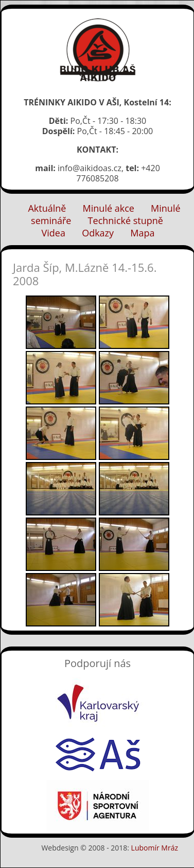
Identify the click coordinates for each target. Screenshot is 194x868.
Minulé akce (109, 208)
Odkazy (98, 233)
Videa (54, 233)
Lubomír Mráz (155, 848)
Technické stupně (126, 220)
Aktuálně (47, 208)
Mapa (142, 233)
